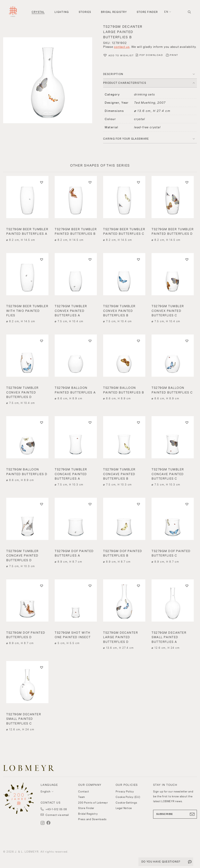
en (166, 12)
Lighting (62, 12)
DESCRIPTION (113, 74)
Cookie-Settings (126, 803)
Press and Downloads (92, 819)
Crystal (38, 12)
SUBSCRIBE (175, 814)
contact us (122, 47)
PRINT (174, 55)
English (46, 792)
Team (82, 797)
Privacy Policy (125, 792)
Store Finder (147, 12)
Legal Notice (124, 808)
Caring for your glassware (126, 139)
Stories (85, 12)
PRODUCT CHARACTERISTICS (125, 83)
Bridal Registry (114, 12)
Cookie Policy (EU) (128, 797)
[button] (50, 81)
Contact (83, 792)
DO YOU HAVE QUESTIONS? (161, 862)
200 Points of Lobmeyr (93, 803)
